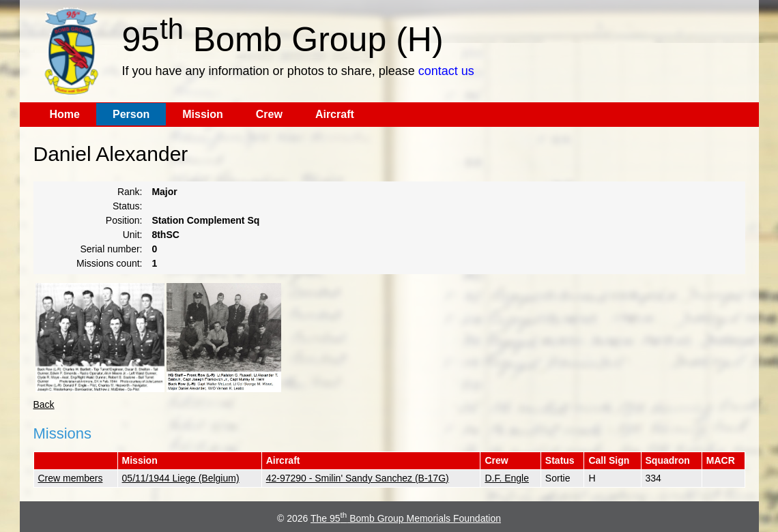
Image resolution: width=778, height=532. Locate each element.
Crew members (71, 478)
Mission (203, 114)
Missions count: (109, 263)
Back (44, 404)
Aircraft (335, 114)
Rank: (130, 192)
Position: (124, 220)
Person (131, 114)
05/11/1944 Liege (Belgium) (181, 478)
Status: (128, 206)
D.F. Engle (507, 478)
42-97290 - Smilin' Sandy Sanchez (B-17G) (358, 478)
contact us (446, 71)
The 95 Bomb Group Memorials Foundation (406, 518)
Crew (269, 114)
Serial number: (111, 249)
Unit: (133, 235)
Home (65, 114)
